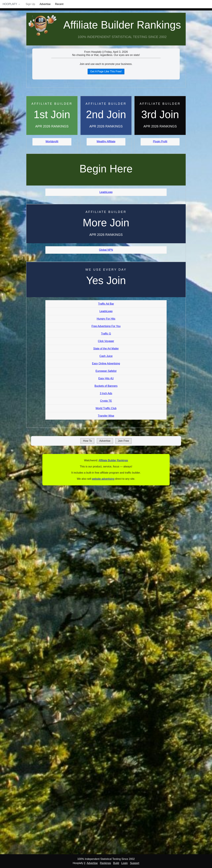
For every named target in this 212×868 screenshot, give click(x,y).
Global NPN (106, 250)
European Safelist (106, 371)
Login (124, 863)
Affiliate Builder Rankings (122, 25)
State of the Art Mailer (106, 349)
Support (135, 863)
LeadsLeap (106, 192)
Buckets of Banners (106, 386)
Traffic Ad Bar (106, 304)
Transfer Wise (106, 416)
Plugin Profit (160, 141)
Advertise (45, 4)
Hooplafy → (12, 4)
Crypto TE (106, 401)
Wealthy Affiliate (106, 141)
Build (116, 863)
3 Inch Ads (106, 393)
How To (87, 441)
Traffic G (106, 334)
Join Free (123, 441)
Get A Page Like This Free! (106, 71)
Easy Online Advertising (106, 363)
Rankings (105, 863)
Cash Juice (106, 356)
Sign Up (30, 4)
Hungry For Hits (106, 319)
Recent (59, 4)
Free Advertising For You (106, 326)
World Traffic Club (106, 408)
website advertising (103, 479)
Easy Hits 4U (106, 378)
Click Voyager (106, 341)
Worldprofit (52, 141)
